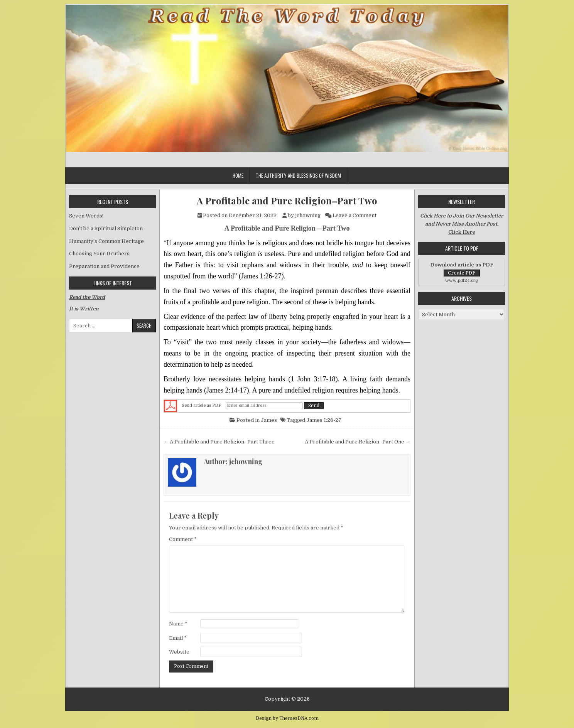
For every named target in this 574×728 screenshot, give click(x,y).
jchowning (308, 215)
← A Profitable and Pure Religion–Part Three (219, 442)
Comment (183, 539)
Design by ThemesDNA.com (287, 718)
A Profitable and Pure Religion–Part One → (358, 442)
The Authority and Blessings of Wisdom (298, 175)
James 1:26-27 (324, 420)
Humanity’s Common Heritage (106, 241)
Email (178, 638)
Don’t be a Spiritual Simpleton (106, 228)
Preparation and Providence (104, 266)
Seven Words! (86, 216)
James (269, 420)
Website (179, 652)
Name (178, 624)
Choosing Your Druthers (99, 254)
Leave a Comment (355, 215)
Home (238, 175)
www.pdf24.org (462, 281)
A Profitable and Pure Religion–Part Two (287, 201)
